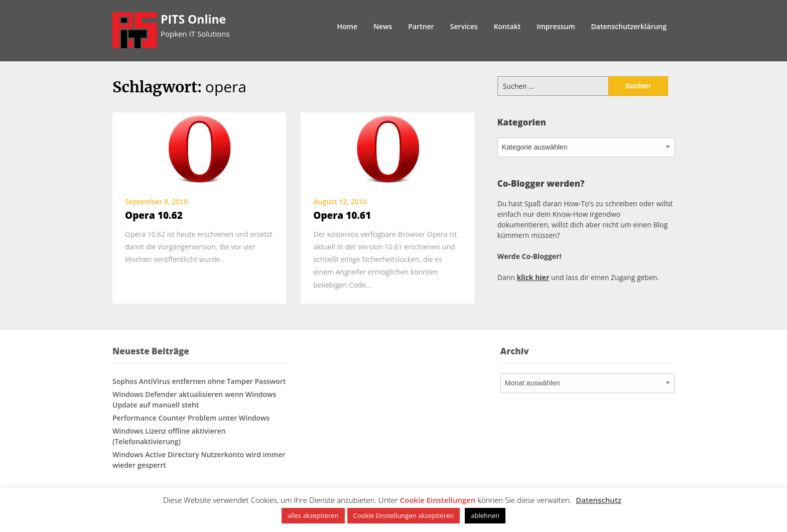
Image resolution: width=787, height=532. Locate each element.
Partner (421, 26)
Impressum (556, 26)
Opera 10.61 (342, 215)
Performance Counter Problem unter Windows (191, 418)
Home (348, 26)
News (383, 26)
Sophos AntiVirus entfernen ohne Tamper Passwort (199, 381)
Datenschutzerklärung (629, 26)
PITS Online (193, 19)
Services (464, 26)
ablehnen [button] (485, 515)
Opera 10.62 (154, 215)
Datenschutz (599, 500)
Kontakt (507, 26)
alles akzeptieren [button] (313, 515)
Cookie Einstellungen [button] (438, 500)
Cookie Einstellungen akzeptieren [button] (404, 515)
